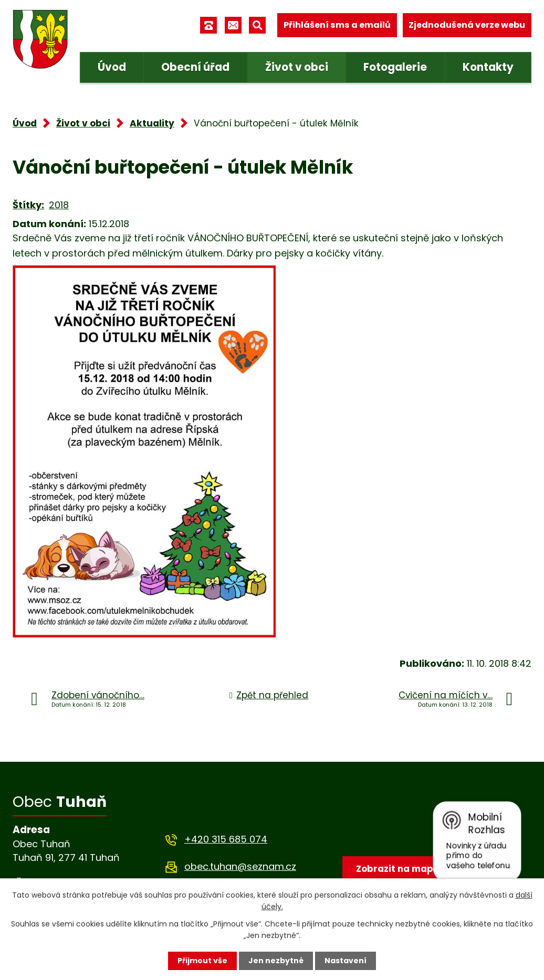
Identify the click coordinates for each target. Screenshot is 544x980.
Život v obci (297, 67)
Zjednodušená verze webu (467, 25)
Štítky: (28, 205)
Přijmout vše (202, 961)
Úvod (112, 67)
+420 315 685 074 (226, 839)
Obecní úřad (195, 67)
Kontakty (488, 67)
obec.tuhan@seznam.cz (240, 866)
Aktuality (152, 123)
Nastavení (346, 961)
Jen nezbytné (276, 961)
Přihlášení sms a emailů (337, 25)
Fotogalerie (395, 67)
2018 (59, 205)
